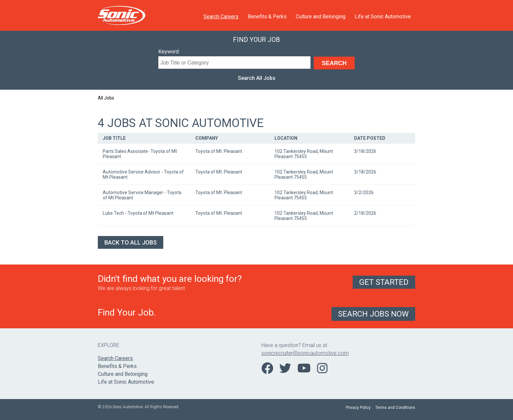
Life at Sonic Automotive (383, 17)
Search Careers (221, 17)
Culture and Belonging (321, 17)
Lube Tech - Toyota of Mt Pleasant (138, 213)
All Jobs (106, 98)
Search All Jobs (257, 78)
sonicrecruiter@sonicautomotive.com (305, 353)
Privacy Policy (358, 408)
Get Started (384, 282)
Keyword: (169, 52)
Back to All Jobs (131, 242)
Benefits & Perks (267, 17)
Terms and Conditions (395, 408)
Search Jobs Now (373, 314)
